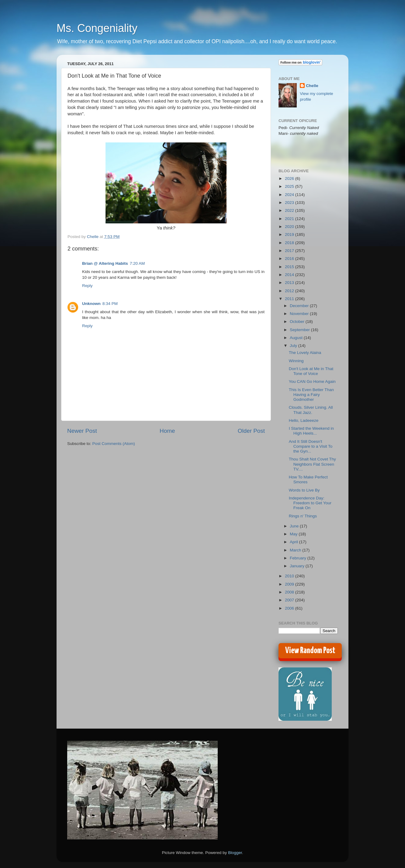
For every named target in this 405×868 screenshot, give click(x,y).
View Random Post (310, 651)
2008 (290, 592)
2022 (290, 210)
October (298, 322)
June (295, 526)
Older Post (251, 431)
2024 (290, 195)
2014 (290, 275)
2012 (290, 291)
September (300, 330)
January (298, 566)
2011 (290, 299)
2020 (290, 227)
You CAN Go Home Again (312, 381)
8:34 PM (110, 304)
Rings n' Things (303, 516)
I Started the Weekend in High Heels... (311, 431)
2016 (290, 259)
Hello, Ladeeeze (304, 420)
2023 (290, 203)
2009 (290, 584)
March (296, 550)
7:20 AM (137, 263)
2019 (290, 235)
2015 (290, 267)
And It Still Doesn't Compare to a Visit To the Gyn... (311, 446)
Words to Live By (304, 490)
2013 (290, 283)
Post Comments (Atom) (114, 444)
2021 (290, 219)
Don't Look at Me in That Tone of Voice (311, 371)
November (300, 314)
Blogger (235, 853)
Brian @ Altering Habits (105, 263)
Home (167, 431)
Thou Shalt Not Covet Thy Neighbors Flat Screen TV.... (312, 464)
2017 (290, 251)
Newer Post (82, 431)
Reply (87, 286)
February (299, 558)
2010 (290, 576)
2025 (290, 186)
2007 (290, 600)
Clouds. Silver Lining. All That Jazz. (311, 410)
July (294, 346)
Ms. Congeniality (97, 28)
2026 (290, 178)
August (297, 338)
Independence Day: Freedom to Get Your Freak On (310, 503)
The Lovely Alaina (305, 353)
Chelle (312, 86)
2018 (290, 243)
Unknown (91, 304)
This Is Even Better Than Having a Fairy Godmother (311, 395)
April (294, 542)
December (300, 306)
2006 (290, 608)
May (294, 534)
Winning (296, 361)
